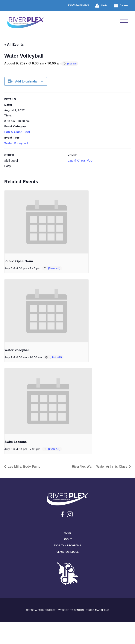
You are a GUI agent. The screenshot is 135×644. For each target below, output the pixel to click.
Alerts (101, 6)
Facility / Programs (68, 545)
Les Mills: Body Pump (24, 467)
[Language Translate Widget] (81, 5)
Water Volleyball (16, 143)
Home (68, 533)
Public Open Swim (19, 261)
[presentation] (46, 222)
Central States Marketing (92, 610)
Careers (121, 6)
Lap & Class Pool (17, 132)
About (68, 539)
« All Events (14, 45)
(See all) (72, 64)
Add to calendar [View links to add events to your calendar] (27, 81)
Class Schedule (67, 552)
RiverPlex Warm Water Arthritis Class (100, 467)
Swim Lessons (16, 442)
